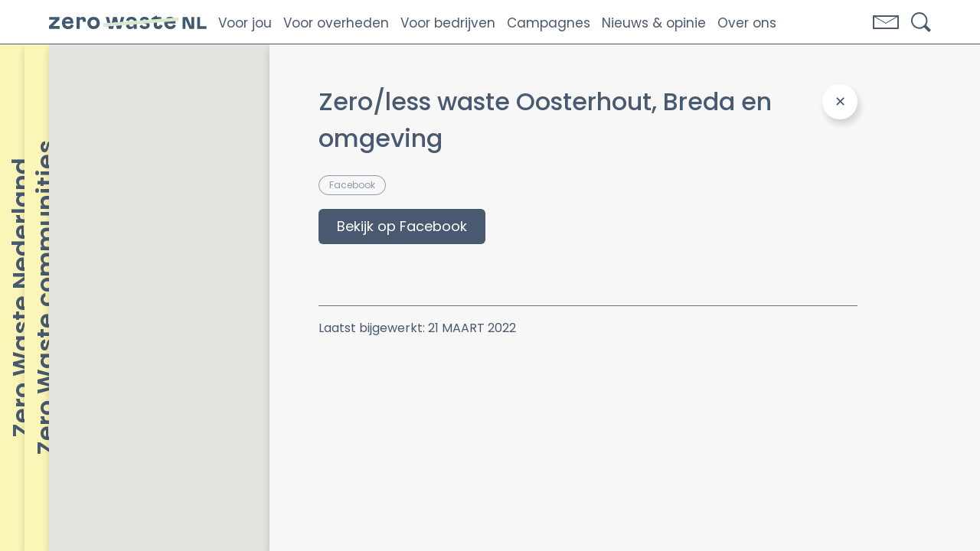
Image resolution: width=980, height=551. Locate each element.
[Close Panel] (840, 102)
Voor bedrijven (448, 23)
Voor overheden (336, 23)
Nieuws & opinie (654, 23)
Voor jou (245, 23)
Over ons (747, 23)
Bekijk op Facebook (402, 226)
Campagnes (549, 23)
